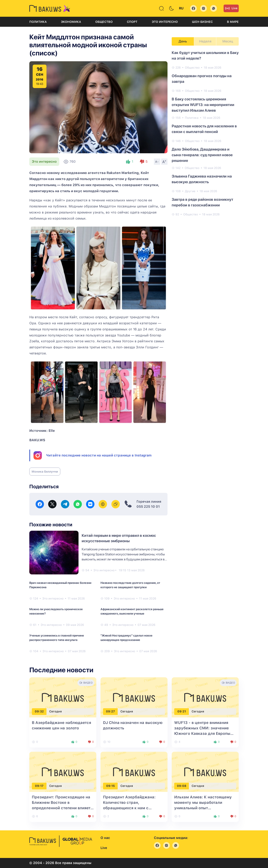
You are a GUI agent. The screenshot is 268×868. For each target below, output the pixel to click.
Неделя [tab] (205, 41)
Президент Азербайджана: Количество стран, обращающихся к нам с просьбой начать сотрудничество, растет (129, 808)
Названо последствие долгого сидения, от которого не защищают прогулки (130, 585)
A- (157, 162)
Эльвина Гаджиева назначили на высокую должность (202, 179)
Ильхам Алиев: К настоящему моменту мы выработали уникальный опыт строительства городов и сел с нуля (204, 808)
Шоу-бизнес (202, 22)
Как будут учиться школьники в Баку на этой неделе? (205, 55)
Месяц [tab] (228, 41)
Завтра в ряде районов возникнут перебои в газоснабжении (202, 202)
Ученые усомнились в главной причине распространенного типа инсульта (57, 638)
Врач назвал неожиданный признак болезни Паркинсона (60, 585)
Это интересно (165, 22)
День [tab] (183, 41)
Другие (190, 191)
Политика (38, 22)
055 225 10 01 (148, 507)
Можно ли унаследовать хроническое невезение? (56, 611)
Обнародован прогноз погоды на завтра (202, 79)
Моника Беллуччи (45, 472)
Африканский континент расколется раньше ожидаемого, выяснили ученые (132, 611)
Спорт (132, 22)
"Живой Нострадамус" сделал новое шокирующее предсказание (126, 638)
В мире (233, 22)
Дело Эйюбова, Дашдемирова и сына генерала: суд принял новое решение (202, 155)
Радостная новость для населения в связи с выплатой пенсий (204, 129)
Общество (104, 22)
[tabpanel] (205, 133)
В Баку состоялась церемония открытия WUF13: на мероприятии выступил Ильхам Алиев (203, 105)
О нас (105, 838)
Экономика (71, 22)
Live (231, 8)
